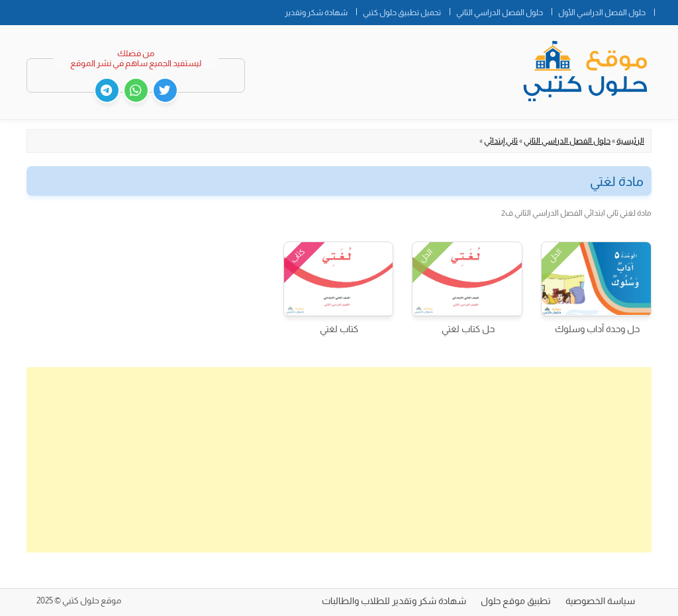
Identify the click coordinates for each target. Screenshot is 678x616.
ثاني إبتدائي (501, 141)
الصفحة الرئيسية (666, 10)
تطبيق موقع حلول (516, 601)
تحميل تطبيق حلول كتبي (402, 13)
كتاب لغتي (339, 329)
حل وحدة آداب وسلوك (597, 329)
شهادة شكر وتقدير (316, 13)
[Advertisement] (339, 460)
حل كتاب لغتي (468, 329)
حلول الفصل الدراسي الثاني (500, 13)
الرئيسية (630, 141)
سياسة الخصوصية (600, 601)
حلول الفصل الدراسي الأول (602, 13)
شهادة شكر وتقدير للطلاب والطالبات (394, 601)
